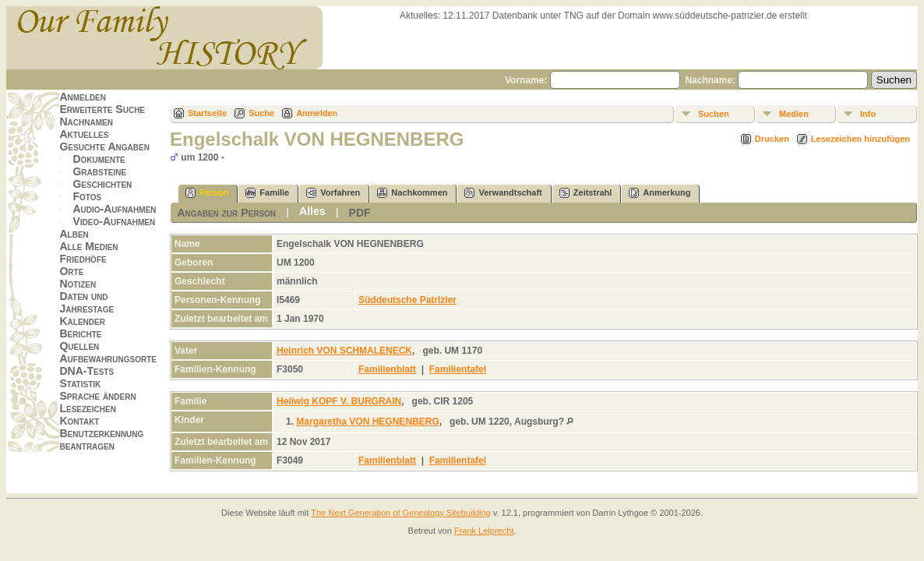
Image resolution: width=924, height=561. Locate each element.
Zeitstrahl (586, 193)
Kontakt (79, 421)
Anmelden (83, 97)
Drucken (772, 139)
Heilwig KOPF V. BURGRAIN (339, 401)
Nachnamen (86, 122)
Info (868, 114)
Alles (312, 211)
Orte (71, 271)
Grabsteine (99, 171)
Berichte (80, 333)
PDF (360, 213)
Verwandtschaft (503, 193)
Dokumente (99, 159)
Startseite (207, 113)
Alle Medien (88, 246)
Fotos (87, 196)
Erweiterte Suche (102, 109)
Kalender (82, 321)
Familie (267, 193)
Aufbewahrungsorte (108, 358)
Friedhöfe (83, 259)
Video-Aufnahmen (114, 221)
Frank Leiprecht (484, 531)
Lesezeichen (87, 408)
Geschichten (102, 184)
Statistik (80, 383)
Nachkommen (412, 193)
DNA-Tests (86, 371)
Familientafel (458, 369)
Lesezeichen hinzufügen (861, 139)
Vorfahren (333, 193)
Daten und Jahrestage (86, 302)
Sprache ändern (97, 396)
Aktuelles (84, 134)
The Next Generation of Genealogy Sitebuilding (401, 513)
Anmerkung (659, 193)
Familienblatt (387, 369)
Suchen (714, 114)
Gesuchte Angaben (104, 146)
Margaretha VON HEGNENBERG (367, 422)
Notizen (78, 284)
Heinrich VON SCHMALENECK (344, 351)
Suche (261, 113)
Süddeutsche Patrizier (407, 300)
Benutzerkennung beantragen (101, 439)
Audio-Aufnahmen (114, 209)
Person (207, 193)
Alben (74, 234)
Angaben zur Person (226, 213)
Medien (794, 114)
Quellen (79, 346)
